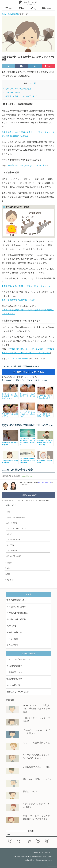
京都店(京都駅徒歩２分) (17, 600)
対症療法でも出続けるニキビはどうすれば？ (21, 96)
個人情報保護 (26, 856)
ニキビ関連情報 (12, 550)
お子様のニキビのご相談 (17, 613)
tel (21, 8)
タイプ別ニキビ (12, 545)
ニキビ (7, 512)
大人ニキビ (10, 534)
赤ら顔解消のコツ (14, 666)
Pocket (49, 66)
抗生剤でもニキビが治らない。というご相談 (28, 165)
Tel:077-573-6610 (28, 495)
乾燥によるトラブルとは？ (18, 692)
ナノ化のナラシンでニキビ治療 (45, 461)
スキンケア (9, 580)
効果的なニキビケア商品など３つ (10, 443)
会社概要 (17, 856)
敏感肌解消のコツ (14, 679)
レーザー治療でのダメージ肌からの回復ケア (45, 414)
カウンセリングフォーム (18, 358)
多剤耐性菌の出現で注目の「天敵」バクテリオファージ (26, 286)
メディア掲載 (12, 639)
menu (9, 8)
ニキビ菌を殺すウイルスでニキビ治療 (18, 300)
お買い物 (47, 8)
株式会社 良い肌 (32, 860)
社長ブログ (48, 853)
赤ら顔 (7, 568)
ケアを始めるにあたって (17, 607)
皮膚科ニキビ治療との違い (16, 518)
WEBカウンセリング (45, 483)
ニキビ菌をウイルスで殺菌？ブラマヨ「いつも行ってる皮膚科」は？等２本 (28, 441)
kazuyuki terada (27, 476)
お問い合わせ (48, 856)
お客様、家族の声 (14, 632)
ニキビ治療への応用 (11, 92)
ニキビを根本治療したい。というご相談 (26, 349)
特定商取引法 (37, 856)
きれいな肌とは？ (14, 685)
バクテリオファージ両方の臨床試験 (17, 89)
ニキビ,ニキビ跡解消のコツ (18, 659)
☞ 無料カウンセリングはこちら (28, 372)
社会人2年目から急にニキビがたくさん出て (45, 396)
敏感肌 (7, 574)
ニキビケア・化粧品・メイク (16, 529)
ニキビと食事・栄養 (13, 540)
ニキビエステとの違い (14, 556)
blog (33, 8)
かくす (33, 83)
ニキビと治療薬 (12, 523)
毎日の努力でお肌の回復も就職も (10, 414)
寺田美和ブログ (38, 853)
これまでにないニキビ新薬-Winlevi (10, 461)
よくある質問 (12, 645)
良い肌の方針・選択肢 (16, 619)
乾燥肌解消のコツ (14, 672)
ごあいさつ (11, 626)
